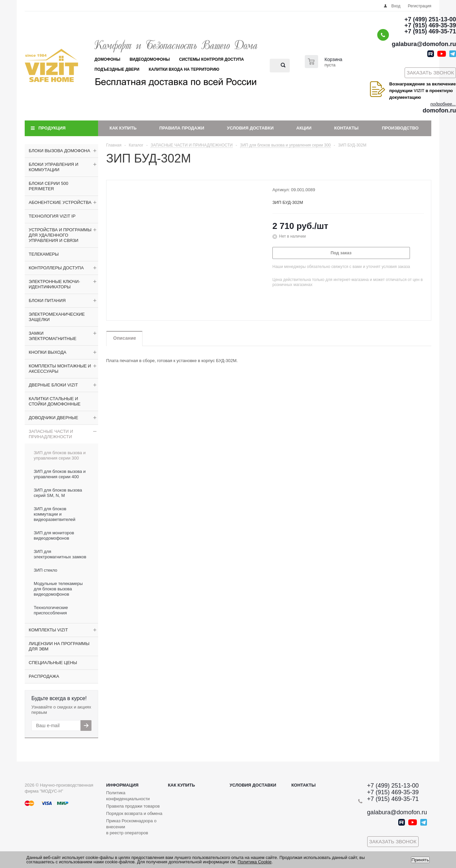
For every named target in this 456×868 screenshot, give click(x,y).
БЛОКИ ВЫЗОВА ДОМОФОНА (59, 151)
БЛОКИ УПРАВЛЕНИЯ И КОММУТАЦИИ (54, 167)
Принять (420, 860)
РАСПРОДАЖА (44, 676)
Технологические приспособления (51, 610)
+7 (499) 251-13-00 (430, 19)
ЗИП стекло (45, 570)
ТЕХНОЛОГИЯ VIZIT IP (52, 216)
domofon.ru (439, 110)
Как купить (123, 128)
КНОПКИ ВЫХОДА (48, 352)
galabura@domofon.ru (424, 44)
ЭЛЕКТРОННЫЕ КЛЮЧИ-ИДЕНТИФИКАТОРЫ (54, 284)
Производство (400, 128)
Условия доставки (250, 128)
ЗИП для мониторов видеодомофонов (54, 535)
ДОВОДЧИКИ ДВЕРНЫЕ (53, 418)
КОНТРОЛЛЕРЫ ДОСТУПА (56, 268)
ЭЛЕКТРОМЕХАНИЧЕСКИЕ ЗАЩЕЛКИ (57, 317)
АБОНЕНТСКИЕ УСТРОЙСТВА (60, 202)
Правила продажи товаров (133, 806)
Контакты (346, 128)
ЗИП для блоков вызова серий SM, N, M (58, 493)
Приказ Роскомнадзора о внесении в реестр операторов (131, 827)
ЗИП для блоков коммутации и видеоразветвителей (55, 514)
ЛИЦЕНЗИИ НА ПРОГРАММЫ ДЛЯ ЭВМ (59, 646)
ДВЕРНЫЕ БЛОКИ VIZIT (53, 385)
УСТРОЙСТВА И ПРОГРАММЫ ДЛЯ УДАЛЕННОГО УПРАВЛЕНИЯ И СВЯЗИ (60, 235)
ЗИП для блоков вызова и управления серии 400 (60, 474)
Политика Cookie (255, 862)
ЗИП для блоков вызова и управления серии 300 (60, 455)
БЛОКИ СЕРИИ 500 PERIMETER (48, 186)
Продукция (52, 128)
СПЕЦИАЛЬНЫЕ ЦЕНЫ (53, 663)
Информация (122, 785)
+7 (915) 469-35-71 (430, 31)
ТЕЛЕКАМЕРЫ (44, 254)
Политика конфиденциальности (128, 796)
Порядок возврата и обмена (134, 813)
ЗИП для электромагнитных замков (60, 554)
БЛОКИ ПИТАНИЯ (47, 301)
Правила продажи (182, 128)
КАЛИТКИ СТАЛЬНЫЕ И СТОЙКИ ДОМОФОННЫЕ (55, 401)
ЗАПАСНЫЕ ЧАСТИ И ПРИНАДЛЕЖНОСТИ (51, 434)
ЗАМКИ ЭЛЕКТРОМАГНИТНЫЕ (53, 336)
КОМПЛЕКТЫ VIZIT (48, 630)
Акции (304, 128)
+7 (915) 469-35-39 (430, 25)
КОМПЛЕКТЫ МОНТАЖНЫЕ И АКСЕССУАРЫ (60, 369)
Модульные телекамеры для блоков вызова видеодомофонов (58, 589)
